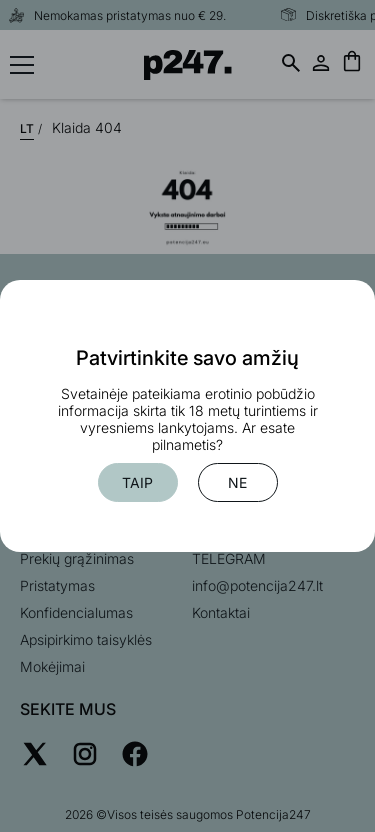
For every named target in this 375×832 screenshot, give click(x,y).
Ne (237, 482)
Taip (137, 482)
